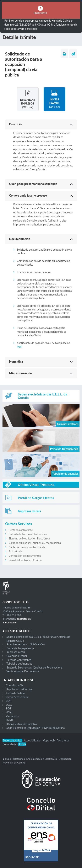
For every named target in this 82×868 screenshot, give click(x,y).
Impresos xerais (16, 652)
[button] (41, 124)
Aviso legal (63, 740)
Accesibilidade (32, 740)
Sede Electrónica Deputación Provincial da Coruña (35, 728)
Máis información (20, 373)
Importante (40, 13)
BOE (9, 708)
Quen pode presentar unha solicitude (33, 184)
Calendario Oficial (17, 656)
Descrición (16, 124)
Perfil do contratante (21, 530)
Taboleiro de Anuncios (19, 664)
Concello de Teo (15, 685)
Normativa (16, 361)
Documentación (20, 239)
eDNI (9, 712)
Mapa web (49, 740)
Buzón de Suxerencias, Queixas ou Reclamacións (34, 667)
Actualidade (16, 551)
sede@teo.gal (24, 619)
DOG (9, 705)
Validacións (12, 716)
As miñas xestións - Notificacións (26, 644)
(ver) (19, 347)
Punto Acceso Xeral (17, 697)
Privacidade (10, 744)
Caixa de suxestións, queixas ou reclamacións (35, 543)
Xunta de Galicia (15, 693)
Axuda (22, 744)
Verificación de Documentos (23, 671)
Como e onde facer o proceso (28, 195)
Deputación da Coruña (19, 689)
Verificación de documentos (25, 556)
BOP (9, 701)
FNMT (10, 720)
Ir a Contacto (10, 622)
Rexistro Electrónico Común (25, 560)
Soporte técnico (12, 740)
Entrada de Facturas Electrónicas (28, 534)
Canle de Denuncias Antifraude (27, 547)
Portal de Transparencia (20, 648)
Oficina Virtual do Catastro (21, 724)
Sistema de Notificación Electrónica (29, 538)
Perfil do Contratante (19, 660)
